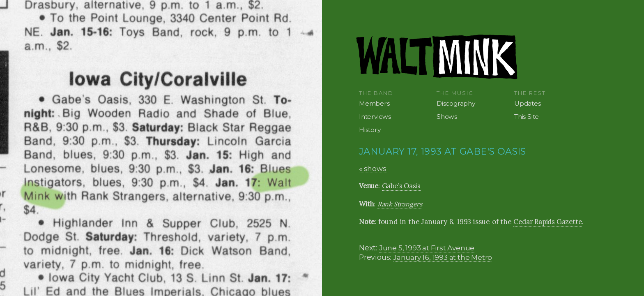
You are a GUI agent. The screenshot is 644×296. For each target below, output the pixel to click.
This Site (527, 117)
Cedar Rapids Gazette (547, 222)
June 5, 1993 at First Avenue (427, 248)
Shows (447, 117)
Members (374, 103)
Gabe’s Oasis (401, 186)
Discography (456, 103)
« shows (373, 168)
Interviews (375, 117)
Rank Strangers (400, 204)
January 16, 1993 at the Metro (443, 257)
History (370, 130)
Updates (528, 103)
